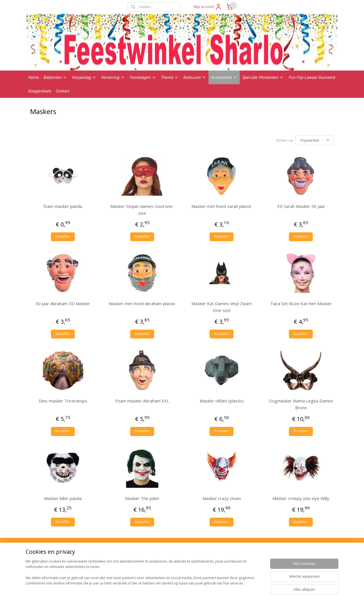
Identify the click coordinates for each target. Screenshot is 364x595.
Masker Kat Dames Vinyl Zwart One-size (222, 307)
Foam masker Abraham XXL (142, 401)
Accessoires (224, 77)
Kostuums (195, 77)
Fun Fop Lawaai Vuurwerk (312, 77)
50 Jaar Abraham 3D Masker (63, 303)
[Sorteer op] (315, 140)
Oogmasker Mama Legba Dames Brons (301, 404)
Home (33, 77)
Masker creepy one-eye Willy (301, 498)
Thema (170, 77)
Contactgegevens (295, 563)
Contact (62, 91)
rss (217, 585)
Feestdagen (143, 77)
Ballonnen (55, 77)
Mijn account (208, 7)
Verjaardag (84, 77)
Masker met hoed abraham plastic (142, 303)
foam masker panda (63, 206)
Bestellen (63, 236)
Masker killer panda (63, 498)
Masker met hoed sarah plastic (222, 206)
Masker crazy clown (222, 498)
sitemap (205, 585)
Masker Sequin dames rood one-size (142, 210)
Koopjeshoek (39, 91)
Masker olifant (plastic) (222, 401)
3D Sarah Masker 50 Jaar (301, 206)
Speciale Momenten (263, 77)
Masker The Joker (142, 498)
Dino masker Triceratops (63, 401)
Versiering (113, 77)
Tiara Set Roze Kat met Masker (301, 303)
